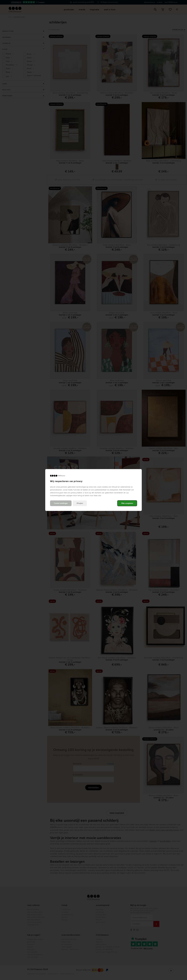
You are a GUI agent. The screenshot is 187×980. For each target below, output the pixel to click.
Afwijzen (80, 503)
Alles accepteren (127, 503)
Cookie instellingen (61, 503)
